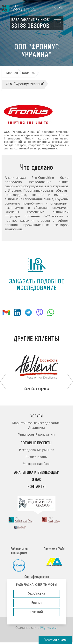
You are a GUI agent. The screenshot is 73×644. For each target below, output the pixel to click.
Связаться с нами (55, 640)
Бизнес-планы (36, 457)
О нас (36, 480)
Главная (12, 73)
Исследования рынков (37, 450)
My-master (49, 629)
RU (61, 7)
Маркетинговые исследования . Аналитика (37, 425)
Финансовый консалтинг (37, 435)
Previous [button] (3, 381)
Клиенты (29, 73)
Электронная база (36, 464)
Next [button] (70, 381)
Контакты (36, 487)
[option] (37, 373)
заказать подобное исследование (36, 284)
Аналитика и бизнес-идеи (37, 473)
